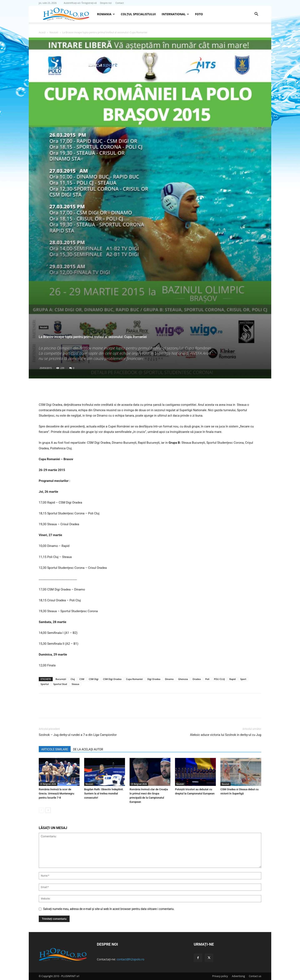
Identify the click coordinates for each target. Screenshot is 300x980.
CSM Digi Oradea (112, 679)
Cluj (73, 679)
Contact (120, 3)
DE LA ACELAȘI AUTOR (88, 749)
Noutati (54, 32)
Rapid (232, 679)
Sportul (45, 684)
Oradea (197, 679)
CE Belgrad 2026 (48, 784)
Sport (243, 679)
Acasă (42, 32)
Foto (199, 14)
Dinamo (169, 679)
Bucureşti (61, 679)
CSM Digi (94, 679)
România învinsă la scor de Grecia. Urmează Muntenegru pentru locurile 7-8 (56, 793)
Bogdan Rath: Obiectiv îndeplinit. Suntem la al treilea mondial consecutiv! (104, 793)
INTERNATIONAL (175, 14)
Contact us (255, 976)
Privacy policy (220, 976)
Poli (207, 679)
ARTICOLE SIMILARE (55, 749)
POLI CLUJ (219, 679)
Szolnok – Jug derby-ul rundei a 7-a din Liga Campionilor (78, 735)
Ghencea (183, 679)
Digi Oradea (154, 679)
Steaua (76, 684)
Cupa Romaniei (134, 679)
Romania (106, 14)
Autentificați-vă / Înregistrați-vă (80, 3)
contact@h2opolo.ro (131, 959)
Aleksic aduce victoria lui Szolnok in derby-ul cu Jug (226, 735)
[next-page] (48, 810)
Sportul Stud (60, 684)
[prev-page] (41, 810)
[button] (256, 14)
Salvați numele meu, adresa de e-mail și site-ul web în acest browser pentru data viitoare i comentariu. (109, 909)
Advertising (238, 976)
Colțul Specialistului (138, 14)
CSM (82, 679)
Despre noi (106, 3)
